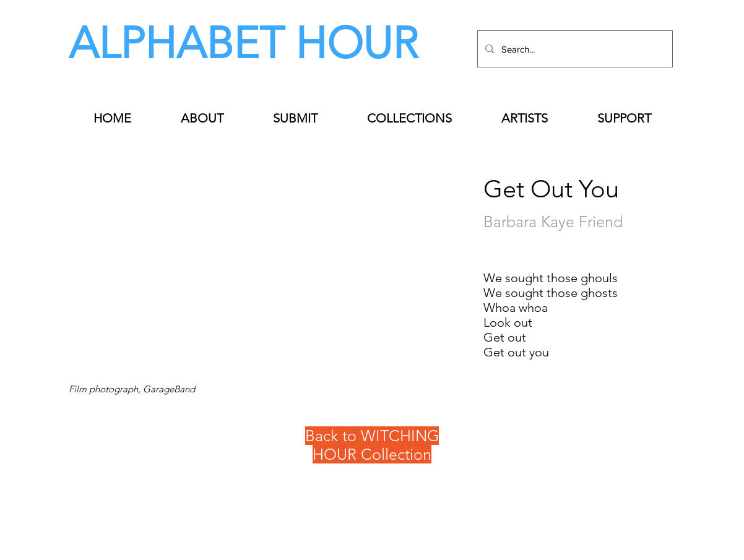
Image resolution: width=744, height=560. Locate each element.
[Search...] (574, 49)
